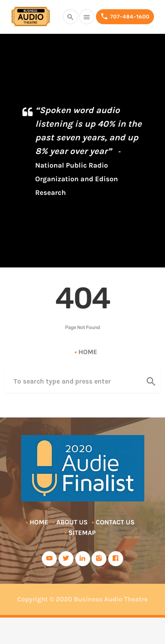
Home (88, 352)
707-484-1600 (125, 16)
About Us (72, 522)
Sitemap (82, 533)
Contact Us (115, 522)
